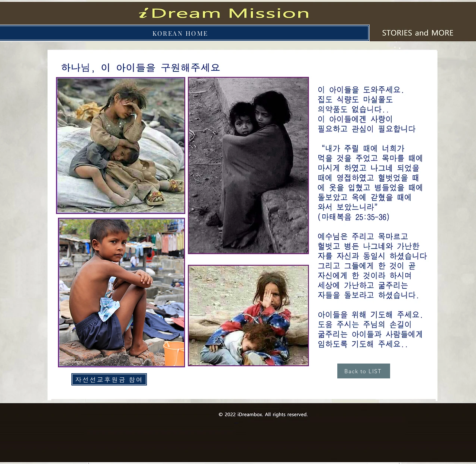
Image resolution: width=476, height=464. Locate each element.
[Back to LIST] (364, 371)
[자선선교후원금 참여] (109, 379)
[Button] (416, 33)
